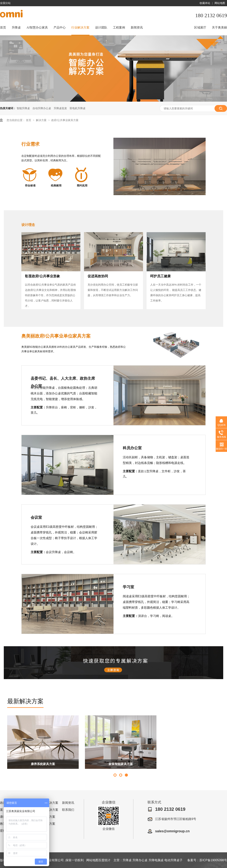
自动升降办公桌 (42, 108)
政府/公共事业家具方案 (65, 120)
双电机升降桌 (78, 108)
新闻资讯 (137, 27)
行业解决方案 (80, 27)
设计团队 (101, 27)
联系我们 (68, 810)
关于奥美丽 (219, 27)
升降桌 (16, 27)
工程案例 (119, 27)
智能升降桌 (23, 108)
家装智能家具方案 (121, 764)
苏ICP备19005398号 (213, 860)
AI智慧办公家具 (37, 27)
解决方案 (42, 120)
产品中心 (60, 27)
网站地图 (220, 3)
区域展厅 (200, 27)
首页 (3, 27)
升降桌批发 (60, 108)
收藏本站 (205, 3)
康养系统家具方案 (43, 764)
